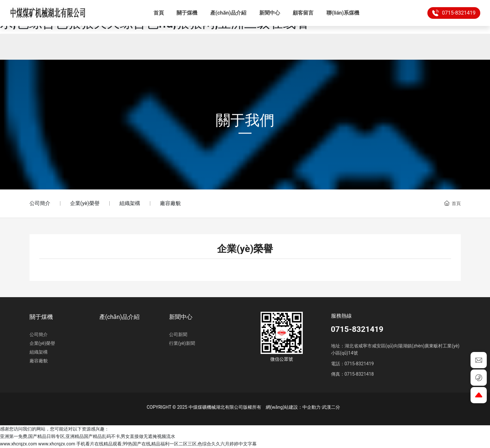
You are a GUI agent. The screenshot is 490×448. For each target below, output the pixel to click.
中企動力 (312, 407)
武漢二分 (331, 407)
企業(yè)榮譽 (85, 203)
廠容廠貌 (170, 203)
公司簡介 (40, 203)
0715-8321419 (449, 13)
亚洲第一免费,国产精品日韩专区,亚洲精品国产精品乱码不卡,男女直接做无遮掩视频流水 (88, 436)
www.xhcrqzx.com (18, 444)
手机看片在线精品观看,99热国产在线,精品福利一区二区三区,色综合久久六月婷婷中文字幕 (166, 444)
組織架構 (130, 203)
